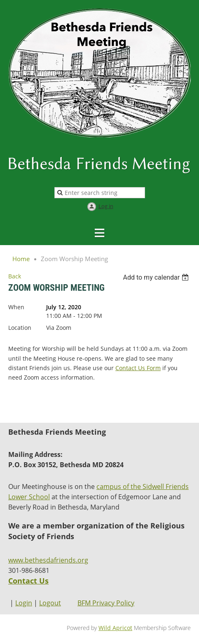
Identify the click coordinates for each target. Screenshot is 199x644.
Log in (106, 206)
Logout (50, 603)
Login (24, 603)
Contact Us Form (138, 368)
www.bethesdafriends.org (48, 560)
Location (20, 328)
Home (21, 259)
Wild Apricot (115, 628)
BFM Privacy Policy (106, 603)
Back (15, 276)
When (16, 307)
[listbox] (157, 277)
